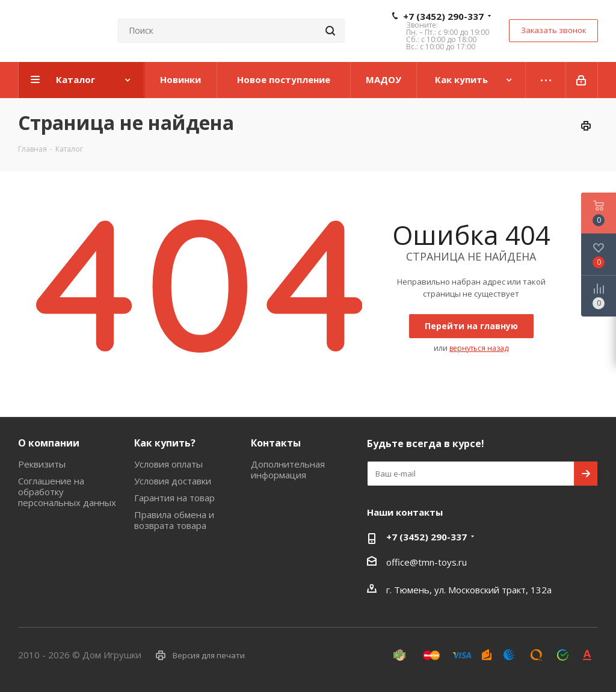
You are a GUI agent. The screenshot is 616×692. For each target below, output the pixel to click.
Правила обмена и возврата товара (174, 520)
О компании (49, 443)
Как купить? (165, 443)
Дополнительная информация (288, 469)
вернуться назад (479, 348)
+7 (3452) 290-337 (443, 16)
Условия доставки (173, 481)
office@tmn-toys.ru (427, 562)
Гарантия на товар (174, 498)
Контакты (276, 443)
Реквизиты (42, 464)
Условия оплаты (168, 464)
